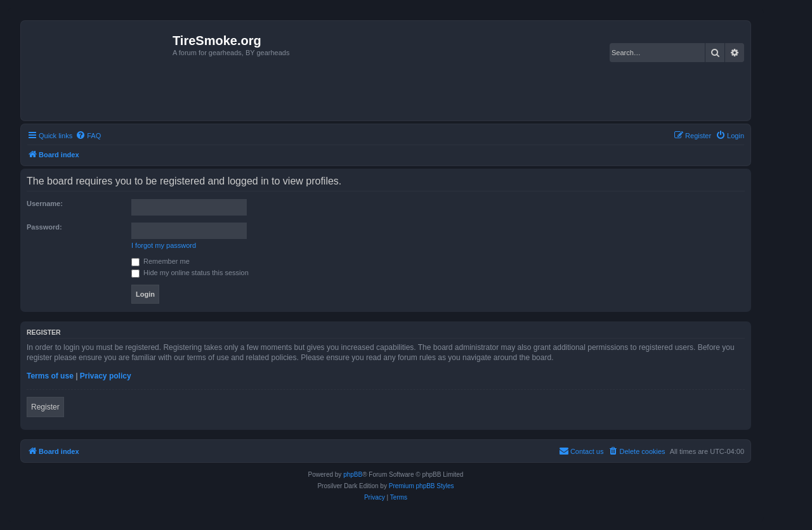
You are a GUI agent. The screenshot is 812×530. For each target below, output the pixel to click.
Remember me (160, 261)
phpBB (353, 475)
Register (45, 407)
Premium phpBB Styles (422, 486)
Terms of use (50, 376)
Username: (45, 204)
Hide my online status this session (190, 273)
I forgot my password (164, 245)
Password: (44, 227)
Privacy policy (106, 376)
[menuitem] (88, 136)
